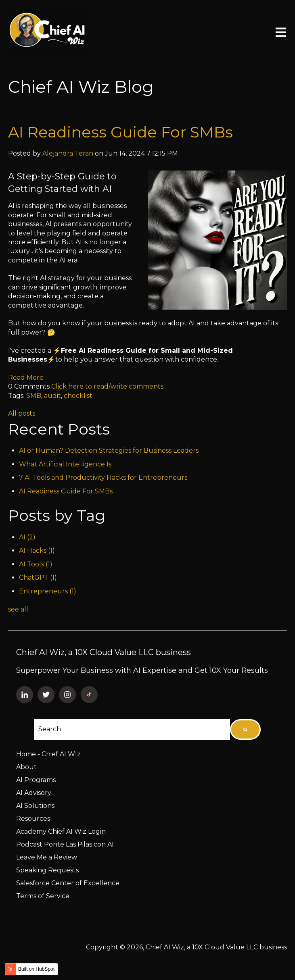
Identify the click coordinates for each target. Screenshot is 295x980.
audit (52, 396)
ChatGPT (38, 577)
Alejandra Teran (68, 153)
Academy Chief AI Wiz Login (61, 831)
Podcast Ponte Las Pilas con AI (65, 844)
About (26, 767)
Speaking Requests (47, 870)
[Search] (245, 729)
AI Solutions (35, 806)
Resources (33, 819)
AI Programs (36, 780)
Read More (26, 378)
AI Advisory (34, 793)
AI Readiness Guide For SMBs (120, 132)
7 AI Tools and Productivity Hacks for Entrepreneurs (103, 478)
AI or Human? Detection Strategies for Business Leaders (109, 450)
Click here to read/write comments (107, 386)
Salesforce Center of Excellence (68, 883)
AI (27, 537)
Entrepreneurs (48, 591)
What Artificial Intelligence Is (65, 464)
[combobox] (132, 729)
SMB (34, 396)
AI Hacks (37, 550)
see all (18, 609)
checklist (78, 396)
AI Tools (36, 564)
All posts (22, 413)
